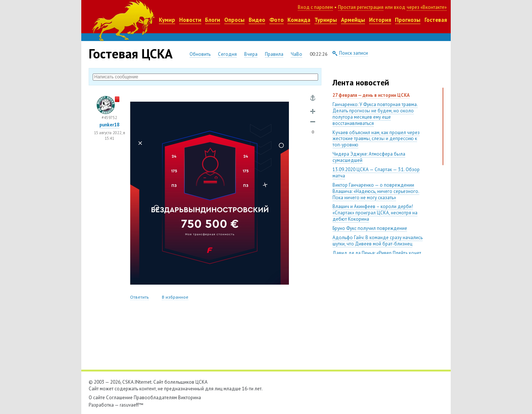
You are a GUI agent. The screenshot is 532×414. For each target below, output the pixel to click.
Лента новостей (361, 82)
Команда (299, 20)
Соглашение (119, 398)
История (380, 20)
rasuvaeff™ (132, 405)
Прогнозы (408, 20)
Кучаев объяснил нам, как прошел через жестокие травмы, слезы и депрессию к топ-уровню (376, 139)
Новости (190, 20)
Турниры (326, 20)
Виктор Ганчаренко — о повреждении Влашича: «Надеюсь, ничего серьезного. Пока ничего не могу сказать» (376, 191)
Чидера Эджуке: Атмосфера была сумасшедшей (369, 157)
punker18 (109, 125)
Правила (274, 54)
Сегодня (227, 54)
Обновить (200, 54)
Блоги (213, 20)
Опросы (234, 20)
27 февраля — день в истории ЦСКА (371, 95)
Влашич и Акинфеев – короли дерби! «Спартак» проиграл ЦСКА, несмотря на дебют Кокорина (375, 213)
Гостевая (436, 20)
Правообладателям (155, 398)
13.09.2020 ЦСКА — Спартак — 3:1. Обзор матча (376, 173)
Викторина (190, 398)
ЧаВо (296, 54)
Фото (277, 20)
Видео (257, 20)
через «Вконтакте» (427, 7)
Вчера (251, 54)
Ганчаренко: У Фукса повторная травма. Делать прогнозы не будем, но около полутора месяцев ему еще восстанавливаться (375, 114)
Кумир (167, 20)
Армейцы (353, 20)
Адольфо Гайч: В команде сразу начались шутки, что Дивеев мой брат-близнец (378, 241)
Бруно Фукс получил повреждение (370, 228)
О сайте (97, 398)
